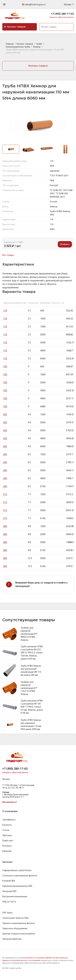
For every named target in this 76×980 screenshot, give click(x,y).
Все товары (8, 255)
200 (5, 414)
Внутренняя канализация (15, 896)
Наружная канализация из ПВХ (17, 886)
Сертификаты (9, 820)
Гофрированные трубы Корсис (17, 870)
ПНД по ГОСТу (9, 902)
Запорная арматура (12, 939)
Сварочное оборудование (15, 928)
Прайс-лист (8, 841)
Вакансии (7, 851)
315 (5, 494)
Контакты (7, 846)
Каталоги (7, 825)
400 (5, 526)
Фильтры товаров (38, 66)
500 (5, 558)
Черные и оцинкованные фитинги (19, 923)
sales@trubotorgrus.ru (34, 5)
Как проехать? (10, 802)
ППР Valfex (8, 913)
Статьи (6, 830)
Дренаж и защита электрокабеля (19, 934)
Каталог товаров (15, 27)
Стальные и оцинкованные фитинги (20, 876)
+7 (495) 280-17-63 (62, 14)
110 (5, 311)
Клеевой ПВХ (9, 881)
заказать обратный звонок (61, 17)
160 (5, 367)
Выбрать (65, 244)
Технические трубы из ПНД (15, 918)
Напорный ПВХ (9, 891)
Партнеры (7, 835)
